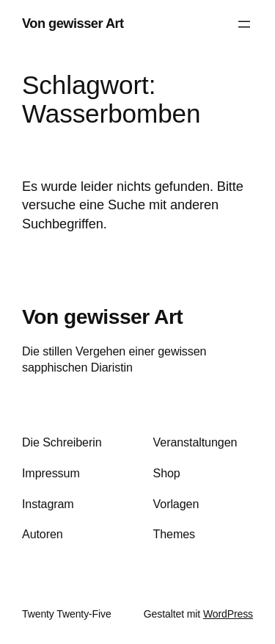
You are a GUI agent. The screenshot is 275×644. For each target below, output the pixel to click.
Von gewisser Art (73, 23)
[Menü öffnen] (244, 24)
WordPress (228, 614)
